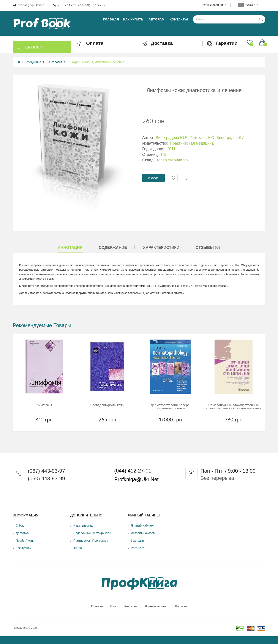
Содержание (113, 247)
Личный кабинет (156, 606)
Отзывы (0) (208, 247)
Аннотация (70, 247)
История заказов (143, 533)
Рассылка (138, 548)
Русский (248, 5)
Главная (97, 606)
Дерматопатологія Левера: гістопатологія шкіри (170, 407)
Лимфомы (44, 405)
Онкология (55, 62)
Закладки (137, 541)
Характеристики (161, 247)
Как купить (23, 548)
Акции (78, 548)
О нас (20, 525)
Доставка (22, 533)
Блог (114, 606)
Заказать (153, 178)
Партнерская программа (91, 541)
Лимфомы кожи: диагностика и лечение (96, 62)
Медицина (34, 62)
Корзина (181, 606)
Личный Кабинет (142, 525)
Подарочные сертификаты (92, 533)
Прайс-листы (25, 541)
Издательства (83, 525)
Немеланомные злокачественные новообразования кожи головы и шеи (234, 407)
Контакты (131, 606)
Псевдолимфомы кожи (107, 405)
